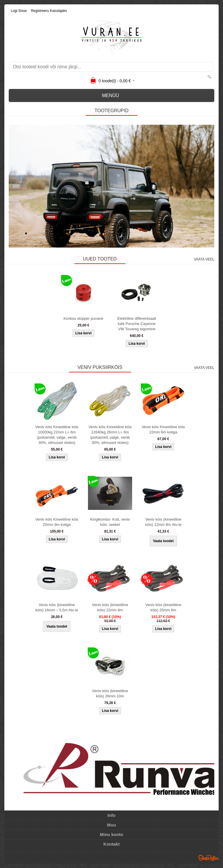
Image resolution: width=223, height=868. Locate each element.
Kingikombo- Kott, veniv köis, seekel (110, 522)
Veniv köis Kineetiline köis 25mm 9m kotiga (57, 522)
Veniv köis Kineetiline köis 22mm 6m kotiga (163, 429)
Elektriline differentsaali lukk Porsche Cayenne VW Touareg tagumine (137, 324)
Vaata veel (204, 259)
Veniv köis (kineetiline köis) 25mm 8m (163, 607)
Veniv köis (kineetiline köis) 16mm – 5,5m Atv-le (57, 607)
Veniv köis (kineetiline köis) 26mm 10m (110, 693)
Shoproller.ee (208, 858)
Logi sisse (19, 11)
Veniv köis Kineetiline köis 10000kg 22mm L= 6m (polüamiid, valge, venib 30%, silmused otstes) (57, 435)
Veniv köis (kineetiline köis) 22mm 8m (110, 607)
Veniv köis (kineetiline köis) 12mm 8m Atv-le (163, 522)
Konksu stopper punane (83, 318)
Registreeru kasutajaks (49, 11)
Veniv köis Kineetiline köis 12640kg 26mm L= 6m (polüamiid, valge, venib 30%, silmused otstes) (110, 435)
